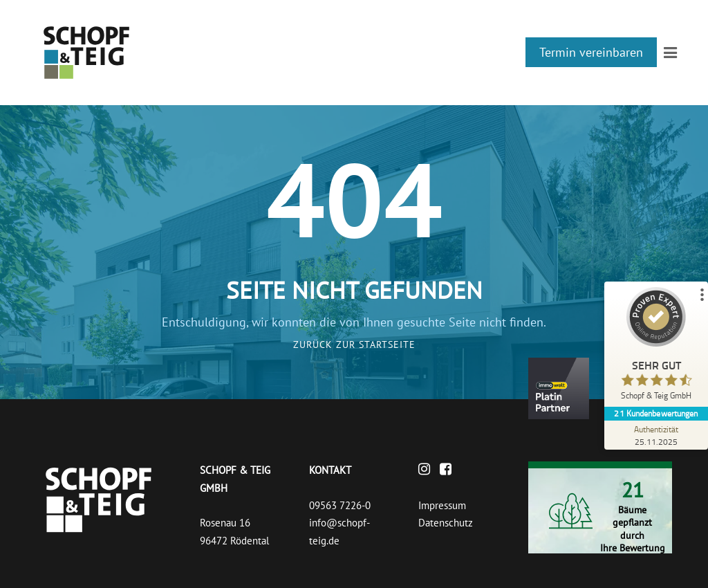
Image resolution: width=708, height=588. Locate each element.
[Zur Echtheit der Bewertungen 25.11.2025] (656, 435)
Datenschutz (446, 523)
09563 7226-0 (340, 505)
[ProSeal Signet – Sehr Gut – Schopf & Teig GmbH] (656, 347)
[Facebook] (449, 470)
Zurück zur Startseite (354, 344)
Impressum (442, 505)
